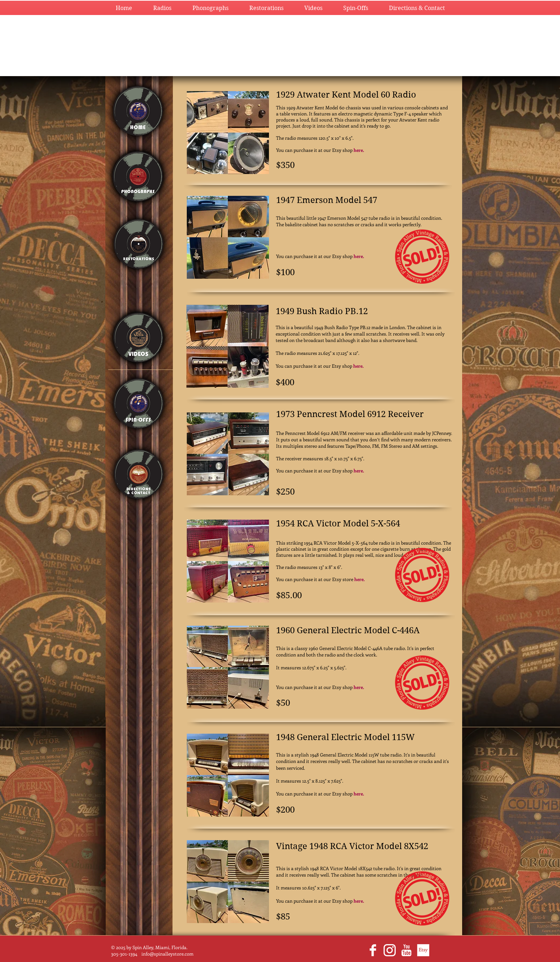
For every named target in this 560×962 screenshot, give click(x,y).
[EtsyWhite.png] (423, 950)
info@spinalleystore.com (167, 954)
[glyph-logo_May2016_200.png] (390, 950)
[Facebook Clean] (373, 950)
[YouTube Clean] (406, 950)
